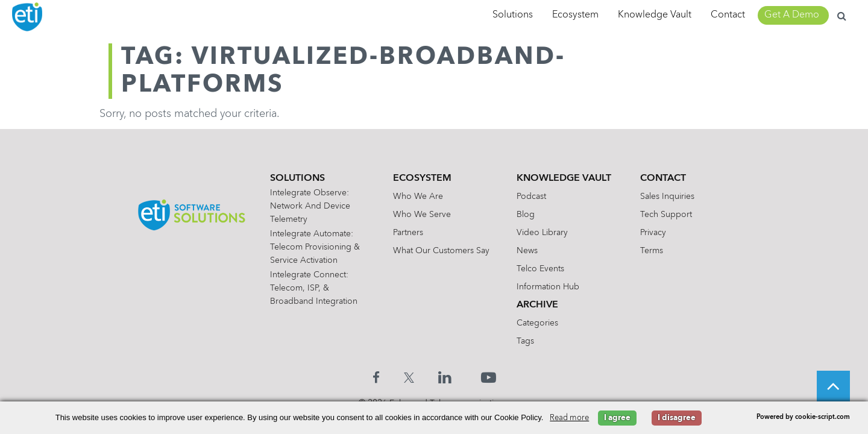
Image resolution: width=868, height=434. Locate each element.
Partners (408, 233)
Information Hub (548, 287)
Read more (569, 418)
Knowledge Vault (655, 15)
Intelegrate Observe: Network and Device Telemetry (310, 206)
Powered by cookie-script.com (803, 417)
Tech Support (666, 215)
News (527, 251)
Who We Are (418, 197)
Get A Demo (792, 15)
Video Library (542, 233)
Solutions (513, 15)
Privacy (653, 233)
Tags (525, 341)
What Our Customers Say (441, 251)
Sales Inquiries (667, 197)
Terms (652, 251)
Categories (537, 323)
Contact (728, 15)
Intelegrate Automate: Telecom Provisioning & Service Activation (315, 247)
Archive (537, 305)
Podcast (531, 197)
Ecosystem (575, 15)
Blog (526, 215)
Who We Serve (422, 215)
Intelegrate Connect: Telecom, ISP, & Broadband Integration (314, 288)
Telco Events (540, 269)
